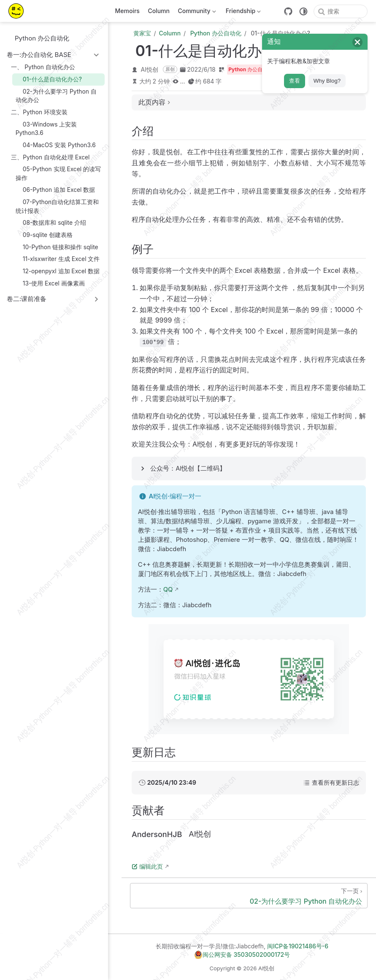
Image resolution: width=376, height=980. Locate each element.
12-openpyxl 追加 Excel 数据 (58, 271)
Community (196, 12)
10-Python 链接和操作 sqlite (57, 247)
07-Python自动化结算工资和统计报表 (57, 206)
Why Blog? (327, 81)
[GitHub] (288, 11)
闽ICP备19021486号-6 (298, 946)
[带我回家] (19, 11)
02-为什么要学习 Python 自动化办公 (56, 96)
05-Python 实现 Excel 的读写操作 (58, 173)
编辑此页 (147, 866)
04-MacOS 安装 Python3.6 (56, 145)
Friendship (242, 12)
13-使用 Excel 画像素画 (50, 283)
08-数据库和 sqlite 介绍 (51, 223)
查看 (295, 81)
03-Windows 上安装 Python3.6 (46, 128)
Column (159, 11)
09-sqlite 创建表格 (44, 235)
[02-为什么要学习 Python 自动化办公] (249, 896)
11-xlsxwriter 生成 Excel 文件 (58, 259)
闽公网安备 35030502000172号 (242, 955)
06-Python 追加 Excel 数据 (55, 190)
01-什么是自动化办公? (49, 79)
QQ (168, 590)
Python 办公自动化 (38, 38)
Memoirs (127, 11)
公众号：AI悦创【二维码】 (188, 468)
